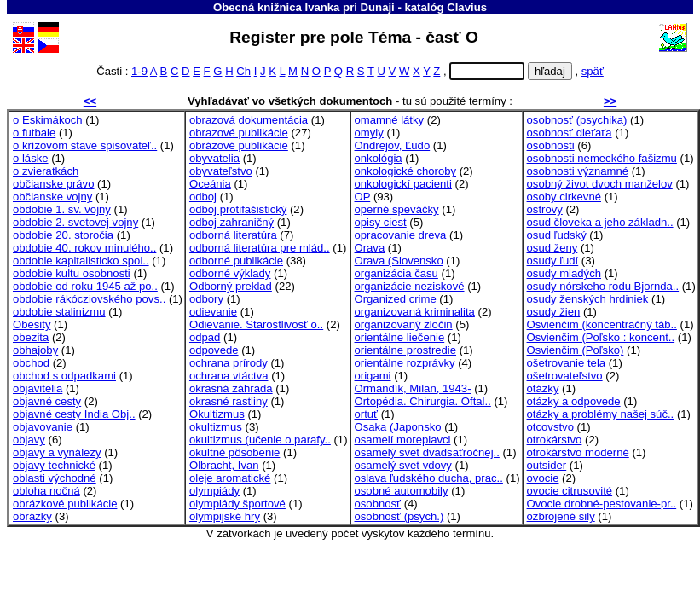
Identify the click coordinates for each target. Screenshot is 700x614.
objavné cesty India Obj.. (74, 414)
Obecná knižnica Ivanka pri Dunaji (304, 7)
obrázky (32, 516)
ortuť (367, 414)
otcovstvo (550, 427)
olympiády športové (237, 504)
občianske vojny (52, 197)
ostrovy (545, 209)
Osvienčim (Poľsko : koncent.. (601, 337)
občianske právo (53, 184)
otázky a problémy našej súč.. (601, 414)
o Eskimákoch (48, 120)
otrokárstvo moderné (578, 452)
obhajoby (35, 350)
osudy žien (554, 312)
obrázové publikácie (239, 145)
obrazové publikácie (239, 133)
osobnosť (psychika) (577, 120)
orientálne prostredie (406, 350)
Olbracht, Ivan (224, 465)
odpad (205, 337)
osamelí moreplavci (403, 440)
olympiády (214, 491)
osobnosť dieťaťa (570, 133)
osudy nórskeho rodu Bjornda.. (603, 286)
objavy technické (54, 465)
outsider (547, 465)
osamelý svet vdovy (403, 465)
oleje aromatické (230, 478)
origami (373, 376)
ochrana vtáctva (229, 376)
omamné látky (390, 120)
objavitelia (38, 388)
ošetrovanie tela (567, 363)
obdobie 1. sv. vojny (62, 209)
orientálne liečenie (400, 337)
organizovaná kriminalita (415, 312)
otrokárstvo (555, 440)
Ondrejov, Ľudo (393, 145)
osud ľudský (557, 235)
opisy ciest (381, 222)
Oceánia (210, 184)
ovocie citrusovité (570, 491)
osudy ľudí (553, 261)
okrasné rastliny (229, 401)
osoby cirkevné (564, 197)
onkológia (379, 158)
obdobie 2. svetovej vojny (75, 222)
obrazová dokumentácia (249, 120)
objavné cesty (47, 401)
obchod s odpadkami (64, 376)
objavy (29, 440)
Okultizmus (217, 414)
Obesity (32, 324)
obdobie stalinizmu (59, 312)
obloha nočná (46, 491)
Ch (243, 71)
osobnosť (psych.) (399, 516)
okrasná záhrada (231, 388)
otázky (543, 388)
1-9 (139, 71)
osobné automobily (402, 491)
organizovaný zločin (404, 324)
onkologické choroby (406, 171)
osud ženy (552, 248)
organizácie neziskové (410, 286)
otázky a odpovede (574, 401)
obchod (31, 363)
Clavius (467, 7)
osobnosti (551, 145)
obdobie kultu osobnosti (72, 273)
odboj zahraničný (231, 222)
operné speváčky (397, 209)
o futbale (34, 133)
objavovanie (43, 427)
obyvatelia (214, 158)
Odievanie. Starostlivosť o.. (256, 324)
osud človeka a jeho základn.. (600, 222)
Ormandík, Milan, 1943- (413, 388)
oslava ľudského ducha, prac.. (429, 478)
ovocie (543, 478)
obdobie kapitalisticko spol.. (81, 261)
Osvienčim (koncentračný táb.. (602, 324)
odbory (206, 299)
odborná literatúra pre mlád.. (260, 248)
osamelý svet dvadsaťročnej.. (427, 452)
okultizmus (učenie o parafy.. (260, 440)
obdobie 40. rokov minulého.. (84, 248)
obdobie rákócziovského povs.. (89, 299)
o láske (31, 158)
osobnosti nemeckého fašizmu (602, 158)
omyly (369, 133)
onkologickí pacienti (403, 184)
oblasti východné (55, 478)
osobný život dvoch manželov (600, 184)
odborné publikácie (236, 261)
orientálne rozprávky (405, 363)
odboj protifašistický (238, 209)
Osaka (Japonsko (398, 427)
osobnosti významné (578, 171)
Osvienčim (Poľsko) (576, 350)
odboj (203, 197)
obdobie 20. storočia (63, 235)
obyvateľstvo (221, 171)
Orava (370, 248)
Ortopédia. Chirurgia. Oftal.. (423, 401)
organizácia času (396, 273)
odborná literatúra (233, 235)
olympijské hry (225, 516)
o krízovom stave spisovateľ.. (85, 145)
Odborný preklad (231, 286)
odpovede (214, 350)
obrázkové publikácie (65, 504)
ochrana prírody (229, 363)
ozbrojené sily (561, 516)
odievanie (213, 312)
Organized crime (396, 299)
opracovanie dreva (401, 235)
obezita (31, 337)
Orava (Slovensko (399, 261)
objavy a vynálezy (57, 452)
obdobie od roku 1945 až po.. (85, 286)
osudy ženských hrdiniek (588, 299)
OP (363, 197)
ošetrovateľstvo (565, 376)
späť (593, 71)
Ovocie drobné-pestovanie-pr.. (602, 504)
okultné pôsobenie (234, 452)
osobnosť (378, 504)
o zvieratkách (46, 171)
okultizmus (216, 427)
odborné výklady (230, 273)
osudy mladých (564, 273)
